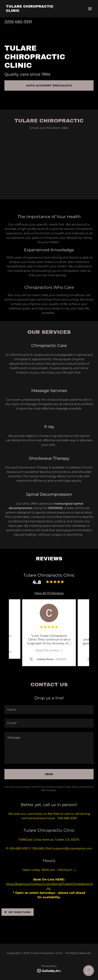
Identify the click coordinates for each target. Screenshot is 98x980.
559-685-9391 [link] (19, 848)
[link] (36, 11)
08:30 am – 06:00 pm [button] (57, 870)
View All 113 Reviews (49, 593)
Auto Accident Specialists (49, 85)
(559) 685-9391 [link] (18, 22)
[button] (90, 9)
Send (49, 774)
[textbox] (49, 710)
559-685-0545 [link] (42, 848)
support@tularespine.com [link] (73, 848)
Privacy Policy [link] (71, 787)
